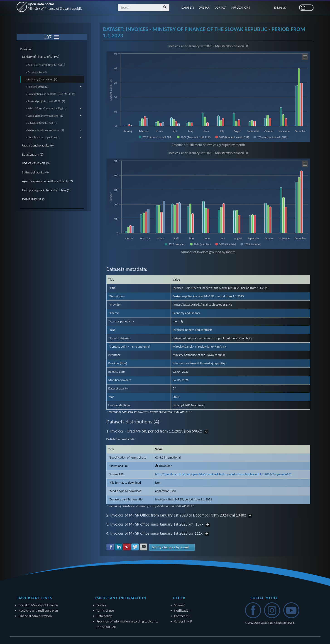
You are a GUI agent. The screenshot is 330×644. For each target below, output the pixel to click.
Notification (182, 610)
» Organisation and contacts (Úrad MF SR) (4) (50, 94)
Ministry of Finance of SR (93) (41, 57)
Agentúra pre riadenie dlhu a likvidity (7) (48, 181)
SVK (284, 8)
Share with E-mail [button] (144, 547)
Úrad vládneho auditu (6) (38, 145)
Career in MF (183, 621)
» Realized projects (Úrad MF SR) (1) (45, 101)
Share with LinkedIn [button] (118, 547)
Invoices (178, 330)
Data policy (104, 616)
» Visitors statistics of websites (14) (54, 130)
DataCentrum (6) (33, 155)
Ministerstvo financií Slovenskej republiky (199, 363)
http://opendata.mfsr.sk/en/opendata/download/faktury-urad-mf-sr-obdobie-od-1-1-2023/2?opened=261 (223, 474)
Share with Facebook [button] (110, 547)
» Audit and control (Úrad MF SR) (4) (46, 65)
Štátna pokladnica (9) (35, 172)
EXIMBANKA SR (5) (34, 199)
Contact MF (182, 616)
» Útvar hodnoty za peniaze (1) (54, 137)
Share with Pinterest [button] (127, 547)
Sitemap (180, 605)
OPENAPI (204, 8)
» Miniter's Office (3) (54, 87)
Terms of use (105, 610)
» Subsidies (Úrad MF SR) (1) (41, 123)
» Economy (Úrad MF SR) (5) (42, 79)
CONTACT (221, 8)
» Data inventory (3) (37, 72)
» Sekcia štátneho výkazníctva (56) (54, 116)
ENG (277, 8)
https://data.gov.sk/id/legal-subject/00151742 (202, 305)
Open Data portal (55, 6)
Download (164, 466)
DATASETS (188, 8)
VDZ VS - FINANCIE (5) (36, 163)
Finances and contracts (198, 330)
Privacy (101, 605)
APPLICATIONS (241, 8)
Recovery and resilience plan (38, 610)
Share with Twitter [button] (135, 547)
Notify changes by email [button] (170, 547)
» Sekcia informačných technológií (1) (54, 108)
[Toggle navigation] (57, 37)
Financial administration (35, 616)
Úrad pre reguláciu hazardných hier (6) (46, 190)
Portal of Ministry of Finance (38, 605)
